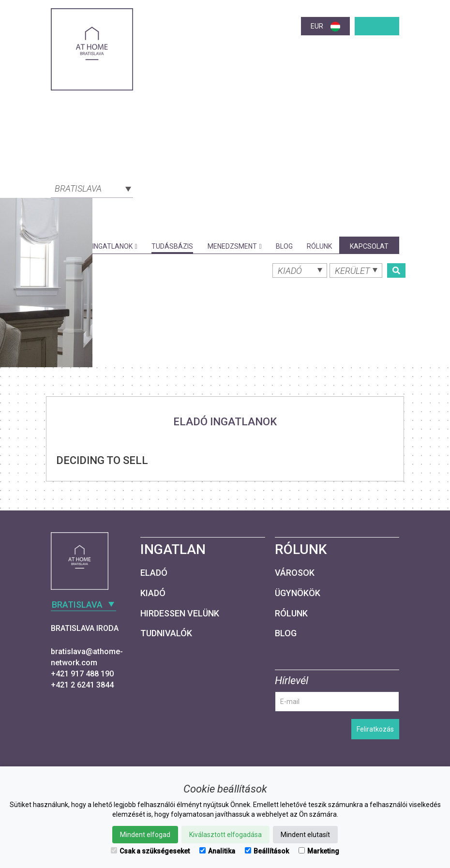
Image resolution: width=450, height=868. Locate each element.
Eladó (154, 573)
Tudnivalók (166, 633)
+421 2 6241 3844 (82, 685)
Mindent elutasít (305, 835)
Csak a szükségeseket (150, 851)
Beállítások (267, 851)
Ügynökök (298, 593)
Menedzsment (235, 246)
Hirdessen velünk (180, 613)
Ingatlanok (115, 246)
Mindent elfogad (145, 835)
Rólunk (319, 246)
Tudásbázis (172, 246)
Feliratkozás (375, 729)
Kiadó (153, 593)
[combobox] (92, 188)
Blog (284, 246)
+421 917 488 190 (82, 674)
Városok (295, 573)
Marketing (319, 851)
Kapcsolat (369, 246)
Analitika (217, 851)
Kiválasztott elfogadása (225, 835)
